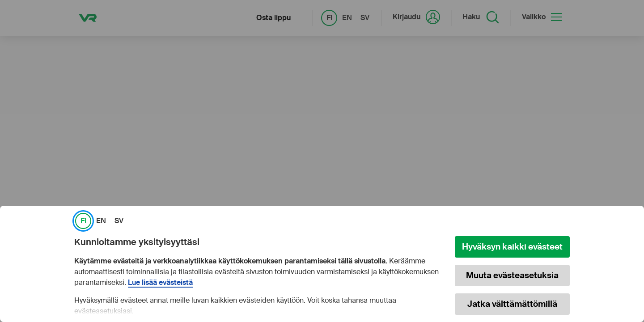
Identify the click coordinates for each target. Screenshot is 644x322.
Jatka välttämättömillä (512, 304)
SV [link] (119, 221)
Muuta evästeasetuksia (512, 275)
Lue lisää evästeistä (160, 283)
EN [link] (101, 221)
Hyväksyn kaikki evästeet (512, 247)
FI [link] (83, 221)
